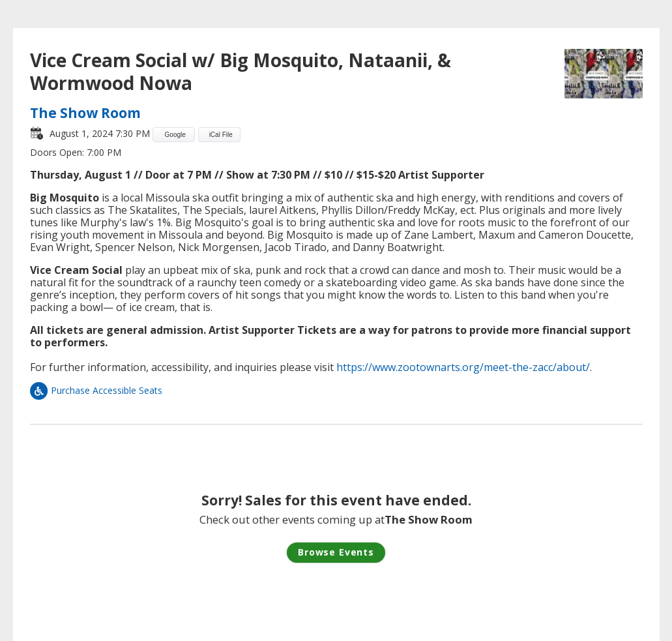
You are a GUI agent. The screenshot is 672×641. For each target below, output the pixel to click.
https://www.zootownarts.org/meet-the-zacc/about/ (463, 367)
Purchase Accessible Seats (96, 390)
